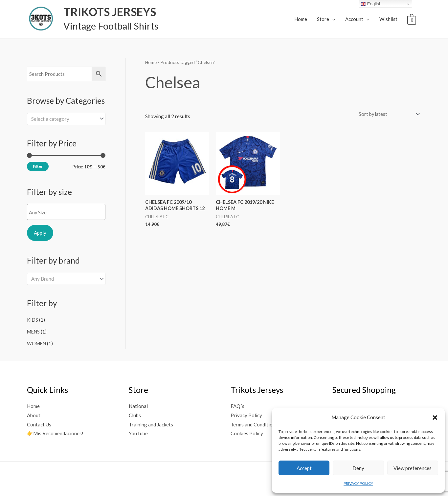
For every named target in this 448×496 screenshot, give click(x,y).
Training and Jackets (151, 423)
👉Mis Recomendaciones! (55, 432)
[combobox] (66, 119)
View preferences (413, 468)
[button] (435, 418)
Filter (38, 166)
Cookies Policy (247, 432)
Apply (40, 232)
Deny (358, 468)
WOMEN (37, 342)
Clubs (135, 414)
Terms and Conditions (254, 423)
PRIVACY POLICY (358, 483)
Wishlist (388, 19)
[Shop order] (387, 114)
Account (354, 19)
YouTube (138, 432)
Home (301, 19)
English (371, 4)
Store (323, 19)
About (34, 414)
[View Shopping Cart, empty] (412, 19)
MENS (34, 331)
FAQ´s (237, 405)
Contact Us (39, 423)
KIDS (33, 320)
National (138, 405)
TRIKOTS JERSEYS (106, 12)
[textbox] (63, 119)
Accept (304, 468)
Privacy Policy (246, 414)
